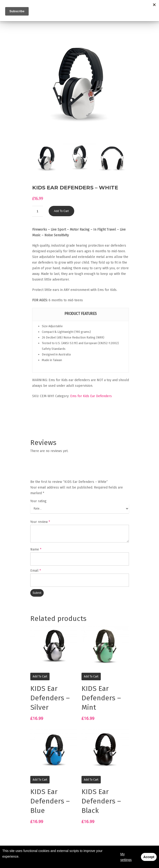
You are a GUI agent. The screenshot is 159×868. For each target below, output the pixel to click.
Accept (149, 857)
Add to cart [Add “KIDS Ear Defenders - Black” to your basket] (91, 780)
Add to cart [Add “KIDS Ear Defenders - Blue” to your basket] (40, 780)
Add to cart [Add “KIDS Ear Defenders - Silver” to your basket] (40, 676)
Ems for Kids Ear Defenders (91, 396)
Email (36, 571)
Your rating (38, 501)
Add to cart (61, 211)
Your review (40, 522)
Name (36, 549)
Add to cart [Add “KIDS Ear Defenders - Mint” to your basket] (91, 676)
